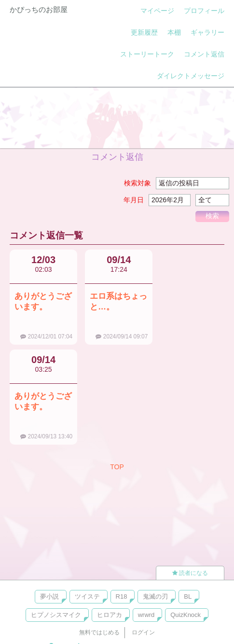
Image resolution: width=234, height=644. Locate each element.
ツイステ (87, 596)
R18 (122, 596)
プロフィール (204, 11)
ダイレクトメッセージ (191, 76)
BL (188, 596)
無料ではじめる (99, 632)
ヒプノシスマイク (56, 615)
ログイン (143, 632)
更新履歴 (144, 32)
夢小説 (49, 596)
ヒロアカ (110, 615)
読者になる (190, 573)
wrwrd (146, 615)
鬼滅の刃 (155, 596)
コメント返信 (204, 54)
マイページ (157, 11)
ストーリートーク (147, 54)
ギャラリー (207, 32)
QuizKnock (186, 615)
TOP (117, 467)
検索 (212, 216)
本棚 (174, 32)
